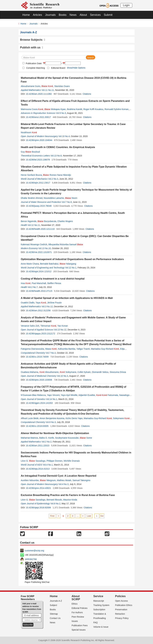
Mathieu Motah (64, 480)
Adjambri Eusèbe (87, 395)
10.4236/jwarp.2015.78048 (39, 206)
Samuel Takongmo (81, 480)
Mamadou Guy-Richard (105, 349)
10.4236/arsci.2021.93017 (38, 117)
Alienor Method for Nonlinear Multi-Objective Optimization (55, 433)
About (83, 15)
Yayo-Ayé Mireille (69, 395)
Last (89, 516)
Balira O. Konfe (47, 438)
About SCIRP (76, 598)
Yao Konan (63, 326)
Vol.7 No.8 (67, 202)
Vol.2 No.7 (33, 287)
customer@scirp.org (34, 551)
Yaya (41, 303)
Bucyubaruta (47, 221)
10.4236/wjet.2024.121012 (39, 271)
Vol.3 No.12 (47, 306)
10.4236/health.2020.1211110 (40, 229)
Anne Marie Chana (30, 264)
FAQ (95, 622)
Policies (120, 596)
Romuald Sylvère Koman (117, 109)
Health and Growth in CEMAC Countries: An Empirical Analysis (58, 147)
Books (63, 15)
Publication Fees (80, 625)
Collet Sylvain (84, 372)
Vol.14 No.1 (52, 399)
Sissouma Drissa (118, 372)
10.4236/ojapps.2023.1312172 (40, 334)
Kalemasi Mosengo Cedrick (34, 244)
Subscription (99, 610)
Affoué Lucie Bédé (30, 418)
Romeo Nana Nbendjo (57, 175)
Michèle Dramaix (72, 461)
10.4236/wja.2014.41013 (38, 469)
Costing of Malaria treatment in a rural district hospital (53, 279)
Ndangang (68, 264)
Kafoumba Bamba (67, 349)
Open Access (122, 601)
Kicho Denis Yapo (74, 418)
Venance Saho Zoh (30, 326)
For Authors (77, 612)
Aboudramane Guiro (31, 86)
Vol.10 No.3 (62, 376)
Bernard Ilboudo (54, 500)
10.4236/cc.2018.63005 (37, 426)
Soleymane (68, 372)
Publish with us (32, 47)
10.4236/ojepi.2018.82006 (38, 508)
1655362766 (31, 559)
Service (98, 596)
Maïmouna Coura (32, 109)
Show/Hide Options (76, 68)
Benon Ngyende (29, 221)
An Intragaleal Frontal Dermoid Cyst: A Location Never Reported (59, 476)
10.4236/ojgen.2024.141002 (39, 403)
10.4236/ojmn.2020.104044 (39, 140)
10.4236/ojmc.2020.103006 (39, 380)
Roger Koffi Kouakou (93, 109)
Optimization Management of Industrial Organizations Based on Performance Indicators (72, 259)
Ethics (75, 604)
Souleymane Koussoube (67, 438)
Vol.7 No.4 (51, 353)
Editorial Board (58, 68)
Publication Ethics (124, 605)
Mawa (51, 349)
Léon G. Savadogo (33, 461)
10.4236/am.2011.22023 (38, 446)
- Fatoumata (107, 395)
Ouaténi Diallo (28, 303)
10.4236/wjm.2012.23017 (38, 183)
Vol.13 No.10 (45, 248)
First (52, 516)
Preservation (121, 610)
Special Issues (79, 630)
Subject (53, 605)
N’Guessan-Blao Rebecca (33, 395)
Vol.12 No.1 (71, 268)
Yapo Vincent (53, 395)
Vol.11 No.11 (48, 90)
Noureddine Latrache (54, 198)
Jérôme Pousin (54, 303)
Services (95, 15)
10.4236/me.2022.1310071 (39, 252)
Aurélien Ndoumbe (30, 480)
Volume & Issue (101, 627)
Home (26, 15)
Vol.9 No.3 (61, 113)
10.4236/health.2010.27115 (39, 291)
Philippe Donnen (55, 461)
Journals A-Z (56, 601)
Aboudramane (49, 372)
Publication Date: (34, 63)
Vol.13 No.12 (60, 330)
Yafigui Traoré (83, 349)
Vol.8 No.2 (55, 504)
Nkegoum (48, 480)
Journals (50, 15)
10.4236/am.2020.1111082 (39, 94)
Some (86, 438)
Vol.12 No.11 (34, 225)
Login (126, 5)
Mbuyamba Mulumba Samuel (66, 244)
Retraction (120, 614)
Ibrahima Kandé (74, 109)
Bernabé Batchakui (49, 264)
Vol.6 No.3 (51, 422)
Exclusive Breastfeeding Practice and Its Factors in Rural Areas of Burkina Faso (68, 495)
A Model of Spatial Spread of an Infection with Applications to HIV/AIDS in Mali (67, 298)
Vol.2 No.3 (53, 179)
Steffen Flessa (54, 283)
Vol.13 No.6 (56, 156)
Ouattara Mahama (30, 372)
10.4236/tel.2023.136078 (38, 160)
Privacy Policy (122, 618)
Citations (87, 94)
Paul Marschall (39, 283)
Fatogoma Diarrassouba (32, 349)
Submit (108, 15)
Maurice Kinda (70, 500)
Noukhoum (29, 132)
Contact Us (55, 618)
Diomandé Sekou (100, 372)
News (73, 15)
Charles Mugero (65, 221)
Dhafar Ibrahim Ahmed (32, 198)
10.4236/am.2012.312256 (38, 310)
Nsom (71, 198)
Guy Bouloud (30, 152)
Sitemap (54, 614)
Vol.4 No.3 (64, 484)
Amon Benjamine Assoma (52, 418)
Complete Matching (36, 68)
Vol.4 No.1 (48, 465)
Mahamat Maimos (29, 438)
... (78, 516)
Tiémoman (48, 326)
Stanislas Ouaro (62, 86)
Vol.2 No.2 (46, 442)
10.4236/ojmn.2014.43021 (38, 488)
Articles (38, 15)
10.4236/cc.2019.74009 (37, 357)
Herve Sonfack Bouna (31, 175)
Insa (26, 283)
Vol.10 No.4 (64, 136)
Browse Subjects (33, 40)
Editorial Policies (80, 608)
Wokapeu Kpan (55, 109)
